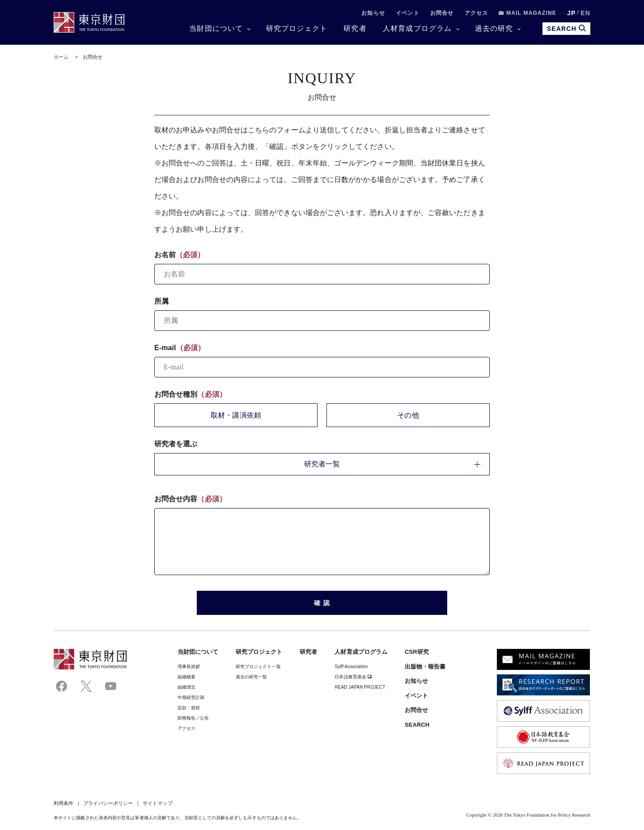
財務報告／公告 (193, 718)
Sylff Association (351, 667)
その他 (408, 415)
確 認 (322, 603)
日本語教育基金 (353, 677)
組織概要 (186, 677)
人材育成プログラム (417, 28)
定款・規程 (189, 708)
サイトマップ (157, 803)
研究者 (355, 28)
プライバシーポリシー (108, 803)
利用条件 (64, 803)
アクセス (477, 13)
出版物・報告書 (425, 667)
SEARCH (417, 725)
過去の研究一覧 (252, 677)
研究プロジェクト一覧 (258, 667)
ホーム (61, 57)
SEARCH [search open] (566, 28)
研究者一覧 (392, 464)
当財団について (216, 28)
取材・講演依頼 (236, 415)
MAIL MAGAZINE (527, 13)
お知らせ (373, 13)
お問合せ (442, 13)
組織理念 (186, 687)
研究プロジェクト (297, 28)
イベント (408, 13)
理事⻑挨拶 (189, 667)
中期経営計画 (191, 697)
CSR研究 (417, 652)
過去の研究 (494, 28)
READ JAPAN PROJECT (360, 687)
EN (585, 13)
